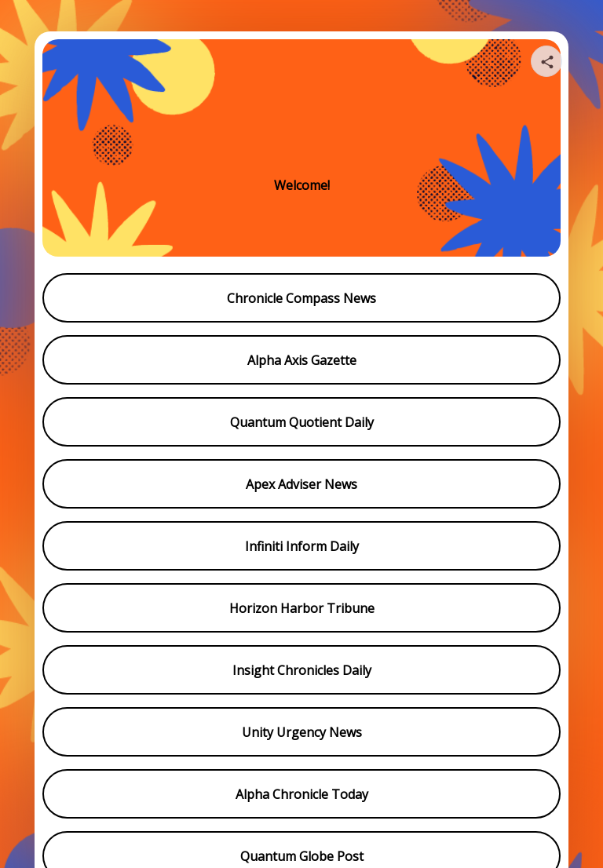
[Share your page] (546, 61)
